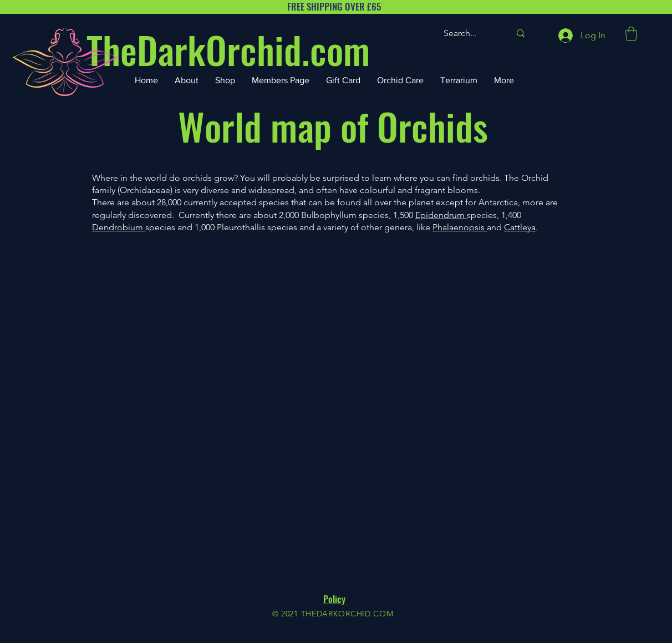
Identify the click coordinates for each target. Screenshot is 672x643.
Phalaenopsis (460, 227)
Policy (334, 599)
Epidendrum (441, 215)
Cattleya (520, 227)
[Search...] (469, 33)
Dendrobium (119, 227)
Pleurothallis (241, 227)
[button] (631, 34)
